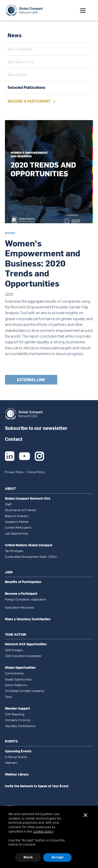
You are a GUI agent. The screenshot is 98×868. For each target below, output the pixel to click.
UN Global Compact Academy (25, 691)
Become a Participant (21, 594)
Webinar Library (17, 774)
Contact (14, 439)
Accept (57, 857)
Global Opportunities (20, 668)
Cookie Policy (36, 472)
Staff (8, 504)
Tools (8, 697)
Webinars (11, 763)
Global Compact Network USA (28, 499)
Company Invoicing (18, 720)
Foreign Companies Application (25, 599)
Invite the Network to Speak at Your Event (37, 786)
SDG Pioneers (14, 650)
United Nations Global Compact (29, 545)
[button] (83, 11)
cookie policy (43, 831)
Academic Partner (17, 522)
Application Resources (20, 607)
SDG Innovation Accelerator (23, 656)
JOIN (9, 572)
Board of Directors (17, 516)
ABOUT (10, 489)
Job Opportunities (17, 534)
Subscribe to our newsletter (36, 428)
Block (28, 857)
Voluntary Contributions (20, 726)
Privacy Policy (14, 472)
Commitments (15, 673)
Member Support (18, 709)
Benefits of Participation (23, 582)
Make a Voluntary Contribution (28, 619)
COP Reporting (15, 714)
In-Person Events (16, 757)
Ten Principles (14, 551)
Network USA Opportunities (26, 644)
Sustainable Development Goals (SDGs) (31, 557)
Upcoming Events (18, 751)
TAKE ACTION (16, 634)
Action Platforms (16, 685)
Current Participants (18, 528)
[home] (25, 10)
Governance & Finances (21, 510)
